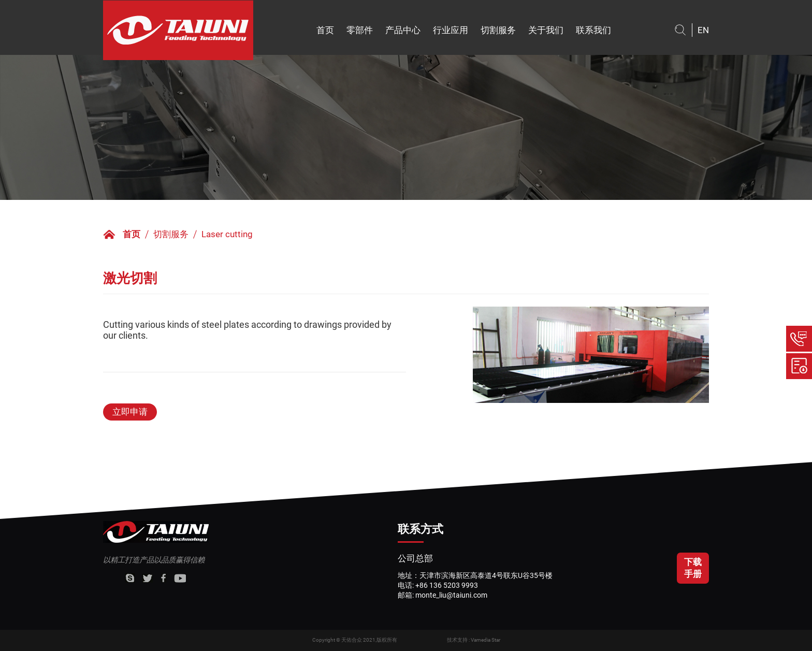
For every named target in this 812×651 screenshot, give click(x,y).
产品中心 (403, 30)
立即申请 (130, 412)
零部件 (360, 30)
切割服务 (498, 30)
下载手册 (693, 568)
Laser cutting (227, 234)
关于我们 (546, 30)
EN (703, 30)
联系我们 (593, 30)
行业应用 (451, 30)
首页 (325, 30)
